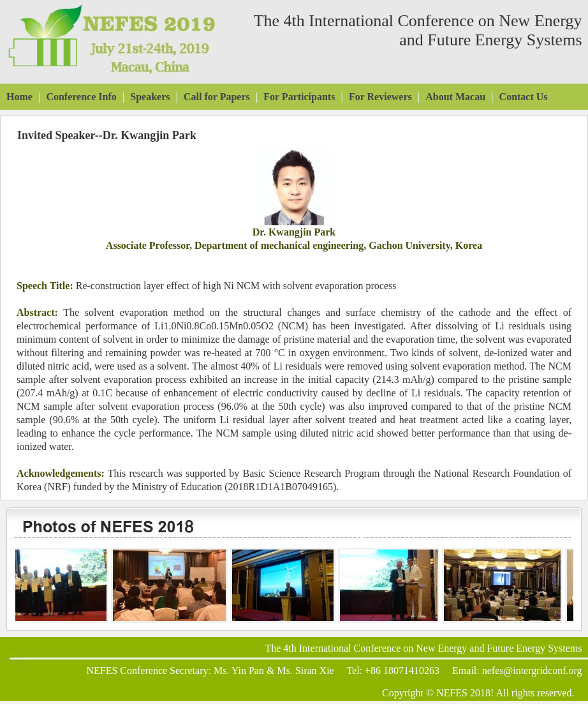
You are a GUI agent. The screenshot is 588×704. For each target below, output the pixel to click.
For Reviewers (380, 97)
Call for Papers (217, 97)
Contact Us (524, 97)
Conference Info (81, 97)
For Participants (299, 97)
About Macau (455, 97)
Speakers (150, 97)
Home (19, 97)
